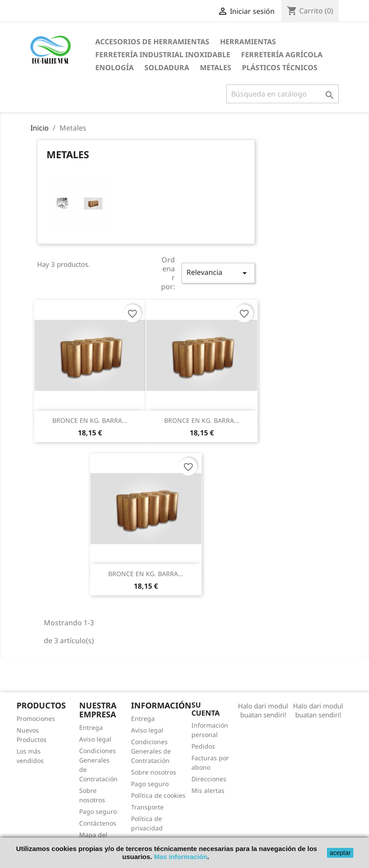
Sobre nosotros (154, 772)
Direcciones (209, 779)
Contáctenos (98, 823)
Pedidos (203, 746)
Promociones (36, 718)
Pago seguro (98, 811)
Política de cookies (158, 795)
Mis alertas (208, 790)
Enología (115, 67)
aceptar (340, 853)
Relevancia (218, 273)
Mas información (180, 857)
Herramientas (248, 42)
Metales (216, 67)
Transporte (147, 807)
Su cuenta (206, 709)
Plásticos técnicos (280, 67)
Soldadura (167, 67)
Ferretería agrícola (282, 55)
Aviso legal (95, 739)
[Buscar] (282, 94)
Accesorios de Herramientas (152, 42)
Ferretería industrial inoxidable (163, 55)
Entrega (91, 727)
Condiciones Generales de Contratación (151, 751)
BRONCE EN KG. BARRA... (90, 420)
